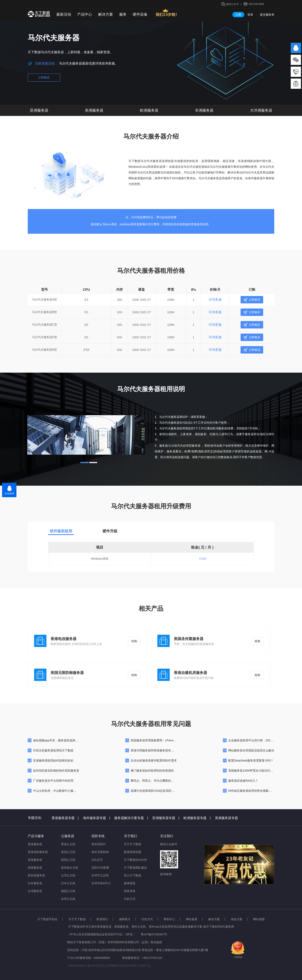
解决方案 (106, 14)
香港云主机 (68, 844)
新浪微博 (166, 874)
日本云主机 (68, 883)
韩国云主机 (68, 860)
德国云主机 (68, 891)
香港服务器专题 (65, 818)
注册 (238, 15)
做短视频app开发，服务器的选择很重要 (58, 740)
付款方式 (130, 899)
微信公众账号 (169, 844)
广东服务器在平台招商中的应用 (53, 781)
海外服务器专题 (97, 818)
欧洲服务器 (149, 110)
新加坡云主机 (70, 868)
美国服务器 (35, 860)
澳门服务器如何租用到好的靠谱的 (152, 771)
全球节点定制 (100, 875)
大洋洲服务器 (261, 110)
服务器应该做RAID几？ (243, 781)
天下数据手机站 (47, 919)
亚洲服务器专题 (166, 818)
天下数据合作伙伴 (135, 860)
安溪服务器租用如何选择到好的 (53, 760)
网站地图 (259, 919)
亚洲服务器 (39, 110)
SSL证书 (97, 860)
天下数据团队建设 (135, 868)
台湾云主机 (68, 875)
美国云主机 (68, 852)
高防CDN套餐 (100, 868)
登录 (250, 15)
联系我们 (102, 919)
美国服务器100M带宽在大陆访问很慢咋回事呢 (258, 771)
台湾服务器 (35, 891)
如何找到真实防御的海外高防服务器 (56, 771)
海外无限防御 (100, 852)
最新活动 (64, 14)
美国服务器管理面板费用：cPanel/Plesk (156, 740)
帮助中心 (169, 919)
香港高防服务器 (38, 852)
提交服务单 (267, 15)
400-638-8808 (256, 4)
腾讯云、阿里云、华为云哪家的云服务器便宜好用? (163, 781)
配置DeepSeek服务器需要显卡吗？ (251, 760)
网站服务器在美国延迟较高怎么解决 (251, 750)
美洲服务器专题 (226, 818)
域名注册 (236, 919)
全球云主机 (68, 899)
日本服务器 (35, 883)
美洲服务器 (94, 110)
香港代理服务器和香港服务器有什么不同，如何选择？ (165, 750)
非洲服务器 (204, 110)
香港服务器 (35, 844)
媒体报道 (130, 883)
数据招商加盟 (133, 852)
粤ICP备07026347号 (154, 934)
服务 (123, 14)
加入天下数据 (133, 875)
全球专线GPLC (101, 883)
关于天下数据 (133, 844)
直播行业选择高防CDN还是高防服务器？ (157, 791)
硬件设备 (140, 14)
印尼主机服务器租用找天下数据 (53, 750)
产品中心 (85, 14)
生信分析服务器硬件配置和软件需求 (154, 760)
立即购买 (44, 77)
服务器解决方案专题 (131, 818)
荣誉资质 (130, 891)
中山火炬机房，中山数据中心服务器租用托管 (62, 791)
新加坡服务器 (36, 875)
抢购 (134, 641)
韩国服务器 (35, 868)
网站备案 (192, 919)
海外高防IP (99, 844)
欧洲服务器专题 (197, 818)
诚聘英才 (125, 919)
